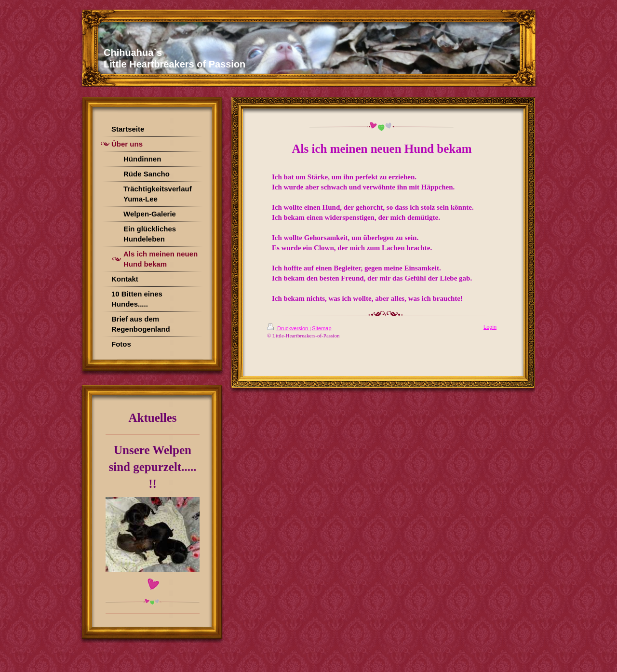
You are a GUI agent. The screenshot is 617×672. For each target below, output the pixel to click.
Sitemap (322, 328)
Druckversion (288, 328)
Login (490, 327)
